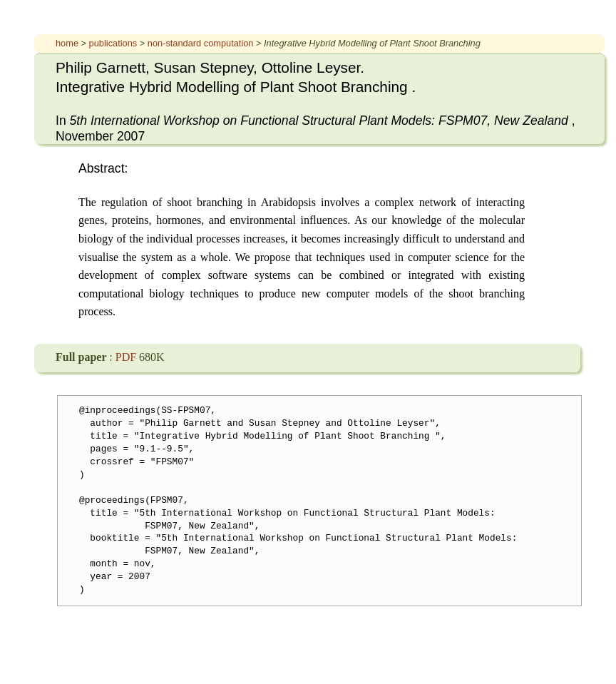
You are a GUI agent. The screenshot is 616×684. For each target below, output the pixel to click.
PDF (127, 357)
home (68, 43)
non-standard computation (202, 43)
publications (114, 43)
